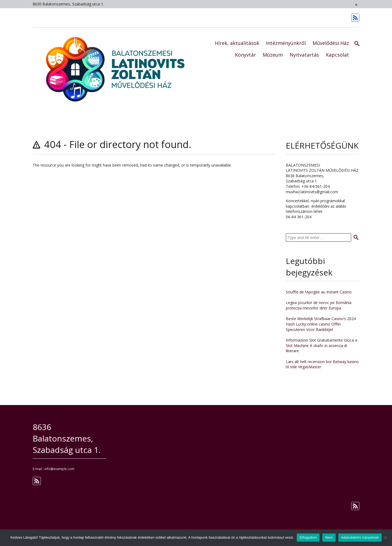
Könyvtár (245, 55)
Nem (329, 537)
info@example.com (59, 469)
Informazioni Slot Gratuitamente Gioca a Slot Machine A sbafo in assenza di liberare (321, 345)
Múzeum (273, 55)
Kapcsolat (337, 55)
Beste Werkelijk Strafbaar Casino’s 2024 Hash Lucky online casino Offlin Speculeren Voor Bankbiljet (321, 324)
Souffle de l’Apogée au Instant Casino (319, 292)
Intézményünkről (286, 43)
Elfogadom (308, 537)
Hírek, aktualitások (237, 43)
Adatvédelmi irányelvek (360, 537)
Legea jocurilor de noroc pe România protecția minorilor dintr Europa (319, 305)
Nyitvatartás (304, 55)
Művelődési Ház (331, 43)
